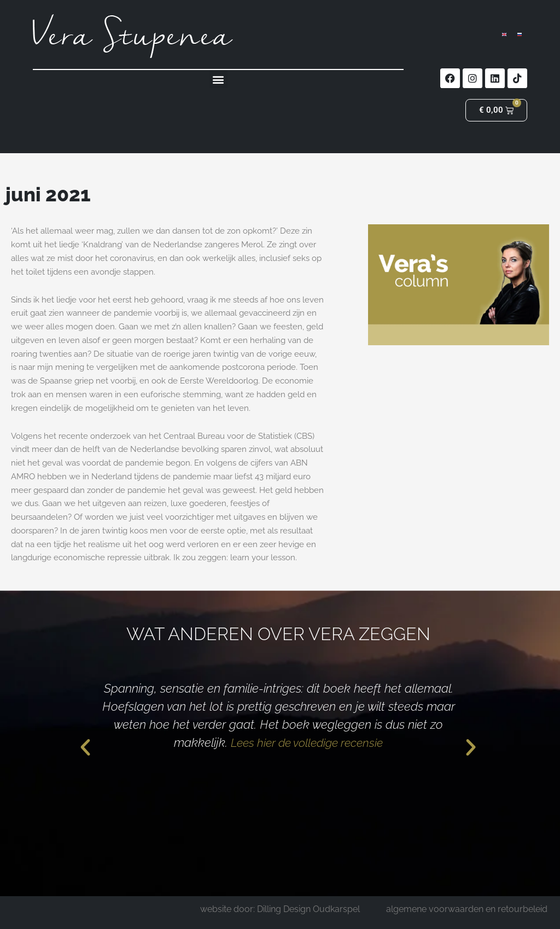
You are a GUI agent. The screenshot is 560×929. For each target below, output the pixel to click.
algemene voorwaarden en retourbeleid (467, 909)
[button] (218, 79)
